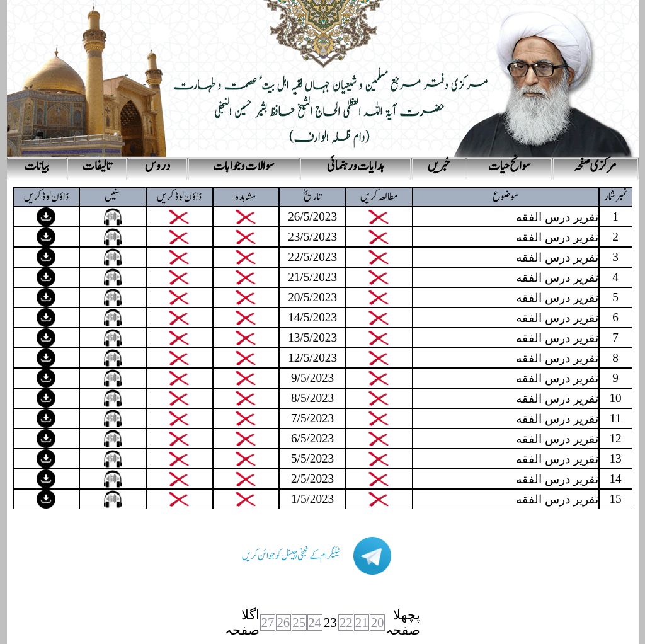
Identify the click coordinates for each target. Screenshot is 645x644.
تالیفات (97, 166)
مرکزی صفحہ (595, 166)
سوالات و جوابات (243, 166)
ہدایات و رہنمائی (356, 166)
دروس (157, 166)
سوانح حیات (509, 166)
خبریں (439, 166)
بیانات (37, 166)
